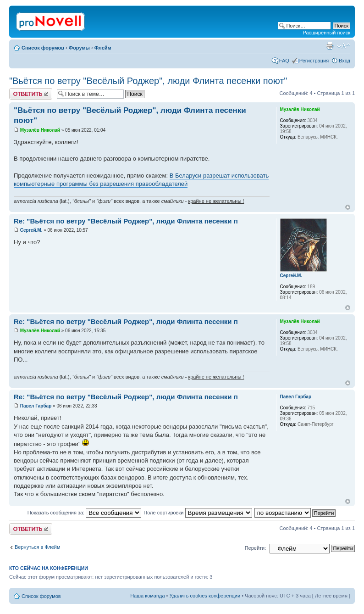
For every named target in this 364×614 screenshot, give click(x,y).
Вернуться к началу (348, 207)
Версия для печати (330, 46)
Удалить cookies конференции (205, 596)
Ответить (31, 94)
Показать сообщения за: (85, 513)
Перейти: (256, 548)
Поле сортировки (198, 513)
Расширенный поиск (326, 33)
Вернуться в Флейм (38, 547)
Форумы (79, 48)
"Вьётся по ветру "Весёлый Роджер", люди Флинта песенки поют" (148, 81)
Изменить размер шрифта (344, 46)
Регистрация (314, 61)
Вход (345, 61)
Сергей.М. (31, 230)
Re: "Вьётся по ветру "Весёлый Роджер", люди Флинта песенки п (126, 221)
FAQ (284, 61)
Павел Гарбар (36, 406)
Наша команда (147, 596)
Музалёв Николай (40, 130)
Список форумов (43, 48)
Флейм (103, 48)
